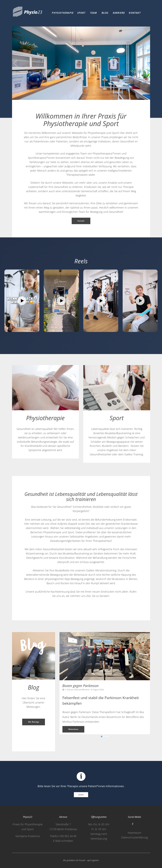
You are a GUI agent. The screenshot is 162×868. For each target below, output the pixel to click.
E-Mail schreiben (63, 841)
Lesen (81, 795)
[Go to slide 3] (106, 736)
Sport (81, 13)
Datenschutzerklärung (134, 837)
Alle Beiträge (34, 722)
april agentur (93, 860)
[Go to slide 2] (104, 736)
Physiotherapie (63, 13)
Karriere (119, 13)
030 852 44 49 (68, 836)
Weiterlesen (73, 729)
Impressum (134, 833)
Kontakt (135, 13)
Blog (105, 13)
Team (94, 13)
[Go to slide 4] (108, 736)
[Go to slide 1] (102, 737)
